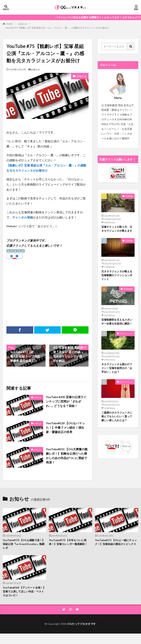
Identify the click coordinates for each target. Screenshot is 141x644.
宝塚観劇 (129, 196)
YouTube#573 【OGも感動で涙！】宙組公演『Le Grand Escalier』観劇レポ (24, 544)
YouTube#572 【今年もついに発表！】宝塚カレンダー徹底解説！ (68, 542)
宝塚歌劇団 (128, 289)
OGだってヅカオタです (82, 624)
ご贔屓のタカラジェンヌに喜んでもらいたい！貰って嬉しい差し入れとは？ (117, 416)
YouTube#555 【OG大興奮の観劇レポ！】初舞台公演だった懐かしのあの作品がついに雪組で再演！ (67, 456)
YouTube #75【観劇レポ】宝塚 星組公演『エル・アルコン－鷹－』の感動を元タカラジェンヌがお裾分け (57, 28)
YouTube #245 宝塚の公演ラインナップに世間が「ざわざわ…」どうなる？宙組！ (66, 401)
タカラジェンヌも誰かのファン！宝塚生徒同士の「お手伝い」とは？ (117, 368)
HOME (9, 24)
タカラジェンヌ (126, 333)
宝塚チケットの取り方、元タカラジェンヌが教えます (117, 229)
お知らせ (23, 24)
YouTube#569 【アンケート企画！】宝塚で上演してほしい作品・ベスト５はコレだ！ (24, 591)
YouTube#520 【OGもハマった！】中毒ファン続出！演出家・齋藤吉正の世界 (65, 427)
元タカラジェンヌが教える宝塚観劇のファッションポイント (117, 275)
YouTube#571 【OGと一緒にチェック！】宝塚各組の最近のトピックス (116, 542)
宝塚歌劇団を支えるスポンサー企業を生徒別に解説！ (117, 322)
